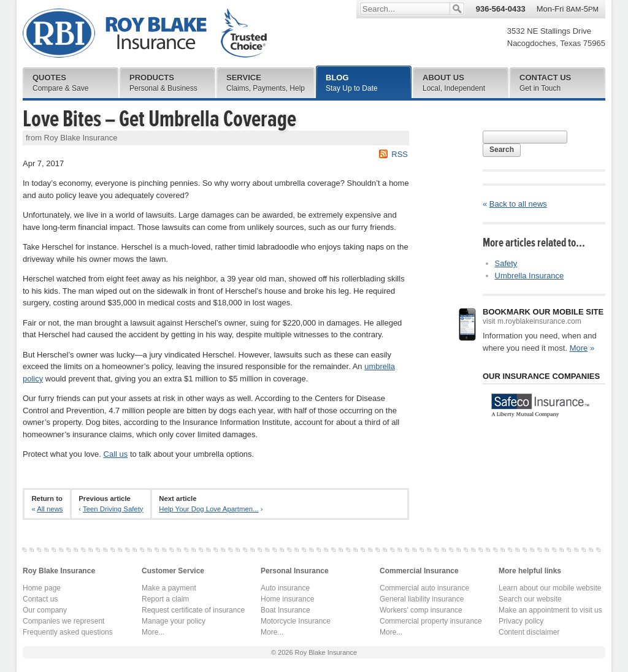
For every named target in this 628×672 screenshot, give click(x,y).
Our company (45, 610)
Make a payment (169, 588)
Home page (42, 588)
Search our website (530, 599)
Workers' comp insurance (421, 610)
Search (502, 150)
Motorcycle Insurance (296, 621)
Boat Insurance (285, 610)
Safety (506, 263)
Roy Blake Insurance (145, 33)
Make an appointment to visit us (550, 610)
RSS (400, 154)
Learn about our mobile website (550, 588)
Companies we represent (63, 621)
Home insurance (287, 599)
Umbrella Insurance (530, 276)
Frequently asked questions (68, 632)
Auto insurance (285, 588)
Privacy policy (521, 621)
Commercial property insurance (431, 621)
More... (153, 632)
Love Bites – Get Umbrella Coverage (159, 119)
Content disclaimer (529, 632)
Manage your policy (174, 621)
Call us (116, 454)
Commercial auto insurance (424, 588)
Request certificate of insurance (193, 610)
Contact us (40, 599)
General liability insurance (422, 599)
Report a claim (165, 599)
